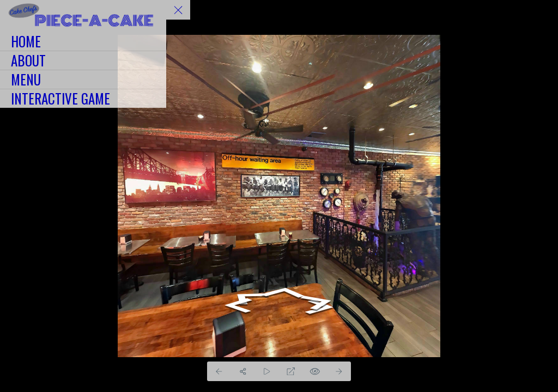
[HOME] (83, 41)
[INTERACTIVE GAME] (83, 99)
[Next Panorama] (339, 371)
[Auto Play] (267, 371)
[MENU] (83, 79)
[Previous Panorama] (219, 371)
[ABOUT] (83, 60)
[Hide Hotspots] (315, 371)
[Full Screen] (291, 371)
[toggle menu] (178, 10)
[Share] (243, 371)
